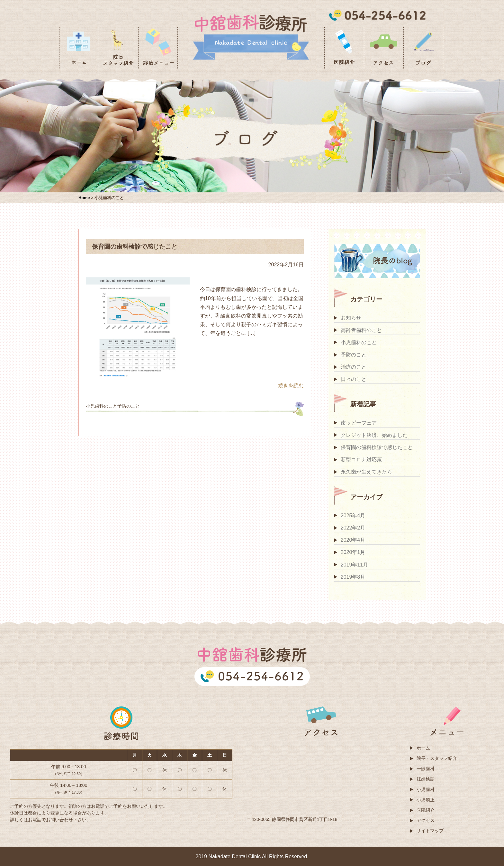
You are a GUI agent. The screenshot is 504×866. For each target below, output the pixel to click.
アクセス (426, 820)
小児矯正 (426, 800)
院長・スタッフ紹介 (437, 758)
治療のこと (354, 367)
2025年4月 (353, 516)
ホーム (423, 748)
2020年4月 (353, 540)
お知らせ (351, 318)
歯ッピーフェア (359, 423)
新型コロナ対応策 (361, 460)
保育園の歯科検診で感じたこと (377, 447)
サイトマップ (430, 831)
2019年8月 (353, 577)
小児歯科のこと (359, 342)
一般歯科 (426, 769)
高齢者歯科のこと (361, 330)
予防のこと (354, 355)
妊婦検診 (426, 779)
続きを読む (291, 386)
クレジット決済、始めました (374, 435)
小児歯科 (426, 789)
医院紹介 (426, 810)
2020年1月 (353, 552)
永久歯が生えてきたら (366, 472)
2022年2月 (353, 528)
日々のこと (354, 379)
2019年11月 (354, 565)
